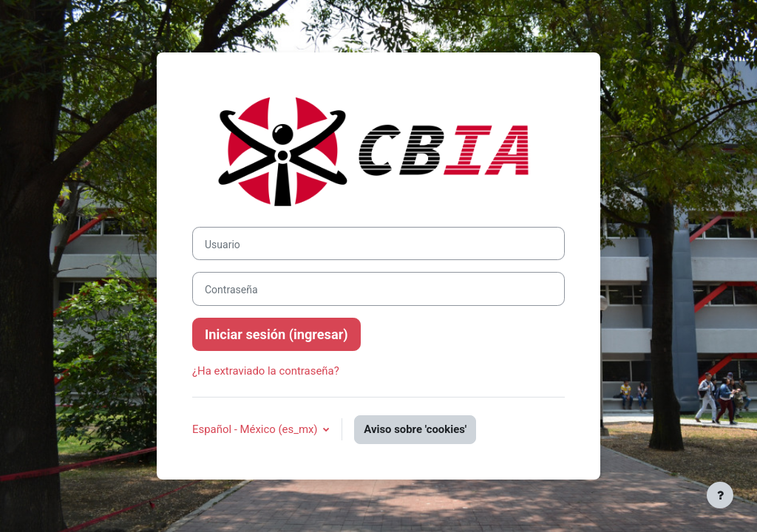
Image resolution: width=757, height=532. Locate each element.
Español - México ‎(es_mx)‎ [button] (256, 429)
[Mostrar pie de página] (720, 495)
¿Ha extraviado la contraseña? (266, 371)
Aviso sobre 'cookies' (415, 429)
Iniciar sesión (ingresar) (276, 334)
